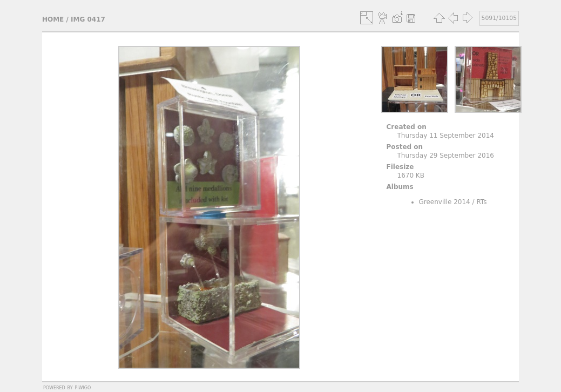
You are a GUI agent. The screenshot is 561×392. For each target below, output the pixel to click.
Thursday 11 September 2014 (446, 136)
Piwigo (83, 387)
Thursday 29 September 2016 (446, 156)
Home (53, 19)
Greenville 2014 (445, 202)
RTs (481, 202)
